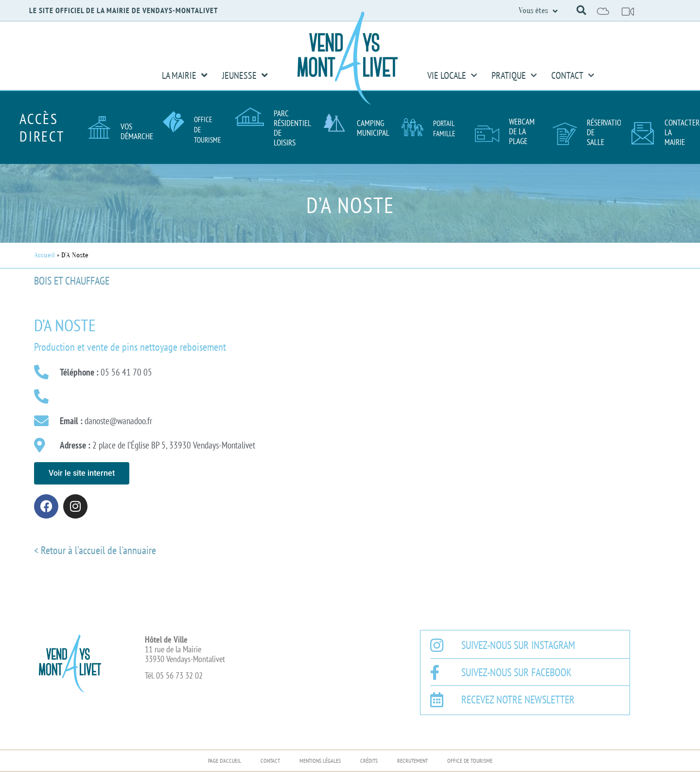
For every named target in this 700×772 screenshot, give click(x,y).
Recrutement (412, 761)
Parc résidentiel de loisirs (292, 128)
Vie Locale (452, 75)
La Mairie (185, 75)
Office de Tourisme (470, 761)
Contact (573, 75)
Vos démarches (139, 131)
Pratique (514, 75)
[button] (581, 10)
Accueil (44, 255)
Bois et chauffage (72, 281)
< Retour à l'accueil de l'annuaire (95, 550)
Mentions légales (320, 761)
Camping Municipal (373, 128)
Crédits (369, 761)
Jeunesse (245, 75)
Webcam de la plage (522, 131)
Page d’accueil (225, 761)
